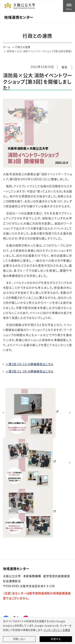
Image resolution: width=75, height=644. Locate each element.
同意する (56, 639)
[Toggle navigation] (69, 6)
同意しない (19, 639)
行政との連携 (23, 47)
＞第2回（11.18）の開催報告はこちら (29, 371)
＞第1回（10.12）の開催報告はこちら (29, 364)
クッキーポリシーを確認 (57, 630)
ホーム (7, 47)
